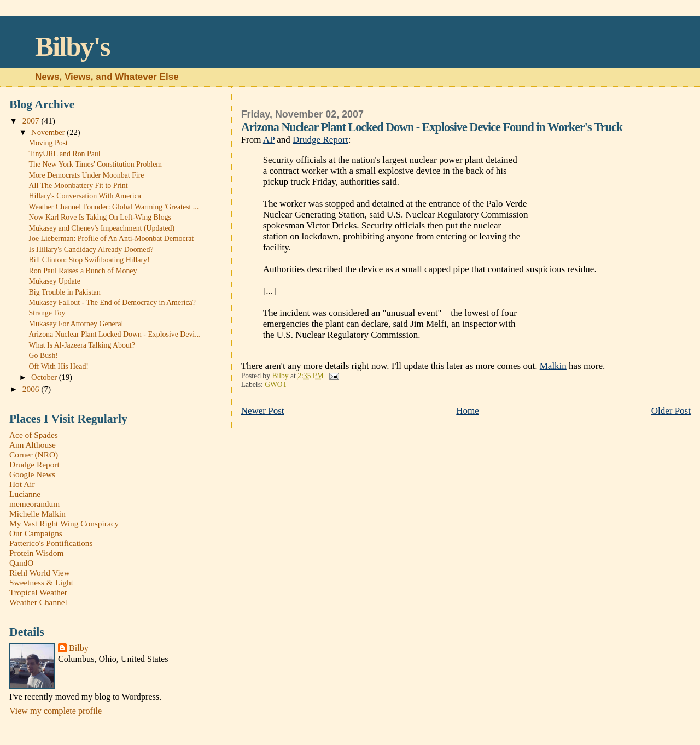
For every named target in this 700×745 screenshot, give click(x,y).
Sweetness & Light (41, 582)
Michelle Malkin (37, 514)
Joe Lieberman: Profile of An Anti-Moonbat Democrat (112, 239)
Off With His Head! (59, 366)
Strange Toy (47, 313)
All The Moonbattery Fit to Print (78, 186)
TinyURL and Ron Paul (65, 154)
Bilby (79, 648)
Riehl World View (40, 573)
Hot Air (22, 484)
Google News (32, 474)
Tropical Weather (38, 592)
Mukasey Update (55, 281)
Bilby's (72, 46)
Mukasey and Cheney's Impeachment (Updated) (102, 228)
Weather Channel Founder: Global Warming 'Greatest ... (114, 207)
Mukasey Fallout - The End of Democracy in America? (112, 303)
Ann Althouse (33, 445)
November (49, 132)
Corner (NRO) (34, 454)
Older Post (671, 411)
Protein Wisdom (36, 553)
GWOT (276, 385)
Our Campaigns (36, 533)
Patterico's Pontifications (51, 543)
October (45, 377)
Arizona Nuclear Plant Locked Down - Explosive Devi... (115, 334)
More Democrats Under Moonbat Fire (87, 175)
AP (269, 140)
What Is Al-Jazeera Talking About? (82, 345)
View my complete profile (56, 711)
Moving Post (48, 143)
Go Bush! (44, 356)
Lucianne (25, 494)
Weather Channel (38, 602)
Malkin (553, 366)
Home (468, 411)
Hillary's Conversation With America (85, 196)
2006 (32, 389)
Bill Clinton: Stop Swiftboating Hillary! (89, 260)
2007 (32, 121)
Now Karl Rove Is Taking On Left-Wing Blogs (100, 217)
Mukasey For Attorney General (76, 324)
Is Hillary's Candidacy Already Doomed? (91, 250)
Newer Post (263, 411)
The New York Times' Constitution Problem (96, 164)
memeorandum (34, 504)
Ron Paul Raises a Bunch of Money (83, 271)
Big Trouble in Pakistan (65, 292)
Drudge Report (320, 140)
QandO (21, 563)
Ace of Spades (34, 435)
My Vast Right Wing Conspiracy (64, 523)
